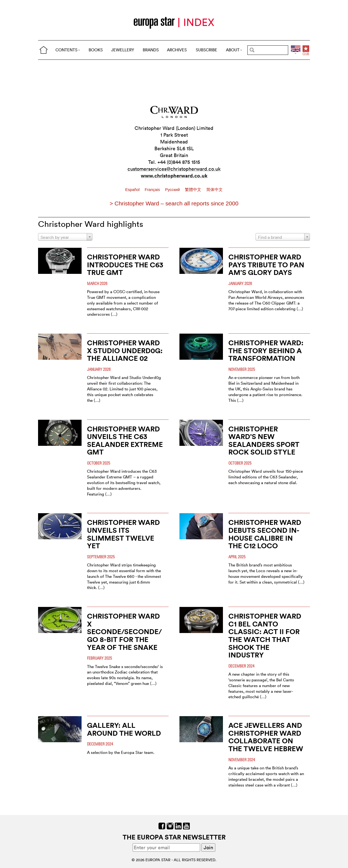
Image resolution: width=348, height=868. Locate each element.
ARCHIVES (177, 50)
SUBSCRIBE (206, 50)
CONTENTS (68, 50)
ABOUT (234, 50)
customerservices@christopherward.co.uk (174, 169)
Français (153, 190)
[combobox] (65, 237)
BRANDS (151, 50)
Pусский (173, 190)
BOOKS (96, 50)
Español (133, 190)
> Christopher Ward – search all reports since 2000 (174, 203)
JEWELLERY (123, 50)
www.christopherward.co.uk (174, 176)
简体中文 (215, 190)
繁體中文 (194, 190)
